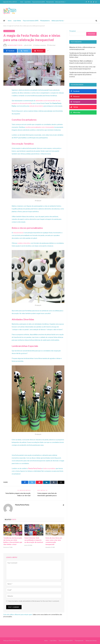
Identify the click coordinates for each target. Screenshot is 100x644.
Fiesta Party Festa (16, 45)
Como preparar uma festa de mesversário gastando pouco (47, 495)
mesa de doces (18, 233)
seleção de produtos (36, 106)
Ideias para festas (60, 2)
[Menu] (4, 21)
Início (22, 2)
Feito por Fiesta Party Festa (12, 641)
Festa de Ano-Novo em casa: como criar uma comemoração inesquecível (54, 541)
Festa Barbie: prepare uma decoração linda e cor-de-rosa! (18, 495)
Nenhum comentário (40, 45)
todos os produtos (49, 468)
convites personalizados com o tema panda (39, 127)
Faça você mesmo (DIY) (38, 2)
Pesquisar (73, 31)
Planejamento (50, 2)
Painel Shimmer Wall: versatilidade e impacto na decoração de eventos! (34, 540)
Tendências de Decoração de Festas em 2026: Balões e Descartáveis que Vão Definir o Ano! (13, 541)
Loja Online (28, 2)
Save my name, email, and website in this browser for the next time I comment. (34, 601)
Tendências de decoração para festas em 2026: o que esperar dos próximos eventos (83, 75)
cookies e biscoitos (24, 243)
